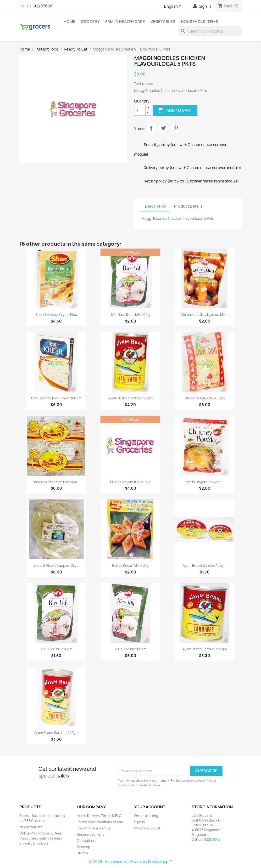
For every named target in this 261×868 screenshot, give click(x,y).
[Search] (210, 31)
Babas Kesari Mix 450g (130, 565)
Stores (82, 853)
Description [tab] (156, 206)
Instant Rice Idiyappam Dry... (56, 565)
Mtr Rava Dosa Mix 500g (130, 315)
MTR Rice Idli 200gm (56, 649)
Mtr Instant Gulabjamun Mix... (205, 315)
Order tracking (146, 816)
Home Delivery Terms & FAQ (99, 816)
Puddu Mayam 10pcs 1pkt (130, 482)
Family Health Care (125, 22)
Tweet (163, 128)
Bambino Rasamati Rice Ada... (56, 482)
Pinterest (176, 128)
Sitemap (83, 847)
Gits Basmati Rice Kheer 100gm (56, 398)
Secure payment (90, 834)
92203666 (43, 6)
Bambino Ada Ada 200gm (205, 398)
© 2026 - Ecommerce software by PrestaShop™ (130, 862)
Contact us (86, 841)
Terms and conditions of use (100, 822)
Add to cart (175, 110)
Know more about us (94, 828)
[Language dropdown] (173, 6)
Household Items (200, 22)
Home (69, 22)
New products (31, 827)
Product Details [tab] (188, 206)
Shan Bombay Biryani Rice (56, 315)
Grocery (90, 22)
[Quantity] (140, 110)
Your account (150, 807)
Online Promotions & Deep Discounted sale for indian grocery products (41, 838)
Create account (147, 828)
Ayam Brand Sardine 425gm (130, 398)
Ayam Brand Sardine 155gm (205, 565)
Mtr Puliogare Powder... (205, 482)
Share (151, 128)
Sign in (140, 822)
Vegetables (163, 22)
